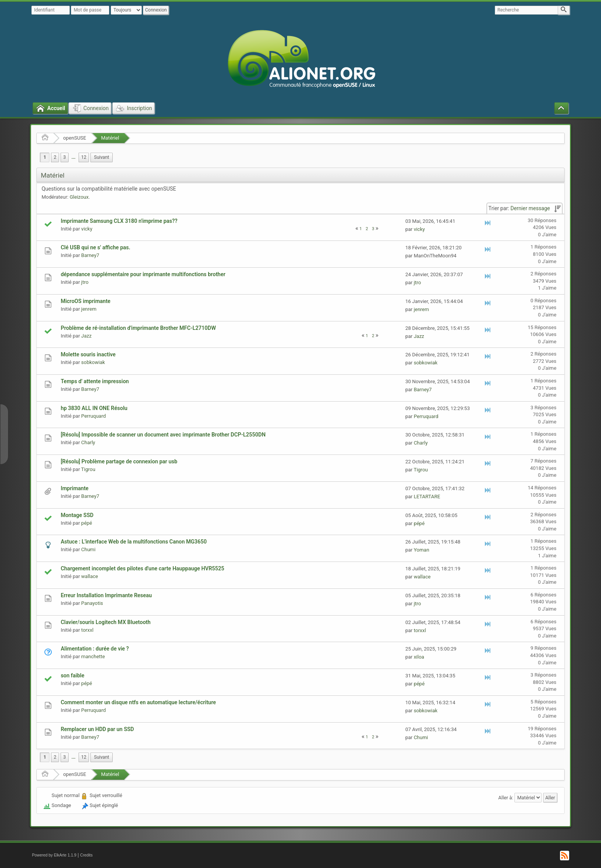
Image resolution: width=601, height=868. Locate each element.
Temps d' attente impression (95, 381)
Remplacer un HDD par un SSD (97, 729)
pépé (87, 523)
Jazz (86, 336)
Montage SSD (77, 515)
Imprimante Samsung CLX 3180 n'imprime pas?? (119, 221)
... (74, 157)
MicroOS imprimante (85, 301)
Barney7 (90, 255)
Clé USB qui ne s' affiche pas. (95, 247)
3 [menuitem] (65, 157)
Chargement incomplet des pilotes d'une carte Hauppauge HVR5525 (142, 568)
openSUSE (75, 138)
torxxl (87, 630)
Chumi (88, 549)
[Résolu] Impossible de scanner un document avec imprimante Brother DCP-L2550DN (163, 435)
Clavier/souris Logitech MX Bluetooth (105, 622)
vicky (87, 229)
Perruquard (94, 416)
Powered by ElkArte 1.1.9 (54, 855)
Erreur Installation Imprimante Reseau (106, 595)
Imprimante (74, 488)
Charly (88, 442)
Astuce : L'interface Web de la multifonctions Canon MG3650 (134, 542)
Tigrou (88, 469)
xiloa (419, 657)
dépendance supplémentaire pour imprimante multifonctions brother (143, 274)
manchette (93, 656)
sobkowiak (93, 362)
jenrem (89, 309)
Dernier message (530, 208)
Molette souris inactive (88, 354)
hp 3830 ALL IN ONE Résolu (94, 408)
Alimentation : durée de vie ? (95, 649)
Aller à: (506, 797)
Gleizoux (79, 197)
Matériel (110, 138)
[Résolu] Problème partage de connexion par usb (119, 461)
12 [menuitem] (84, 157)
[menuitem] (74, 157)
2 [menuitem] (55, 157)
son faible (72, 675)
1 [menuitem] (45, 157)
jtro (85, 282)
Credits (86, 855)
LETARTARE (427, 497)
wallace (90, 576)
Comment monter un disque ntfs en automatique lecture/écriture (138, 702)
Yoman (421, 550)
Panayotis (92, 603)
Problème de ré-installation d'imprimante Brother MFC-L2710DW (138, 328)
